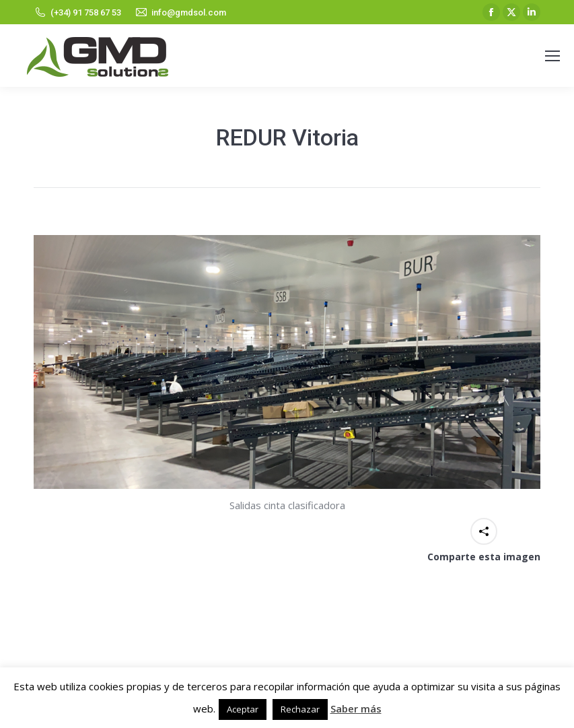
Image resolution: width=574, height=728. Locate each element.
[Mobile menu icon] (552, 56)
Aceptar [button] (243, 709)
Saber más (356, 708)
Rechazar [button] (300, 709)
